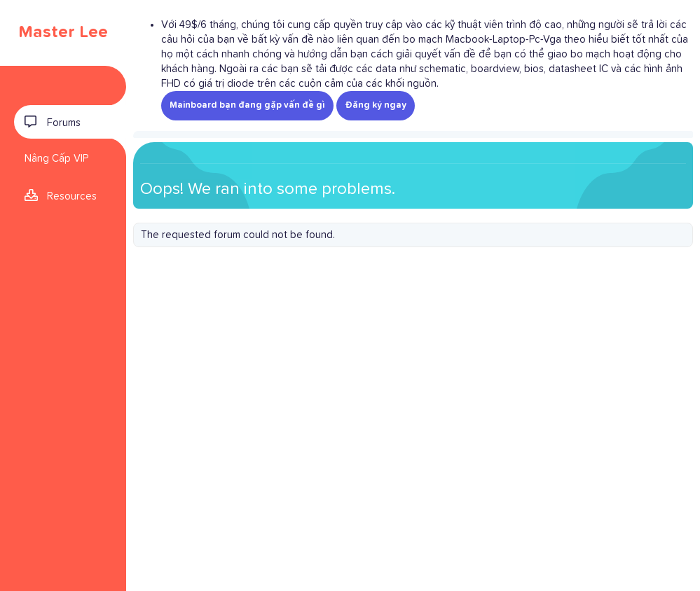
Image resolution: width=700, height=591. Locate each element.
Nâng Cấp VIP (56, 159)
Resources (72, 196)
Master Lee (63, 32)
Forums (64, 123)
